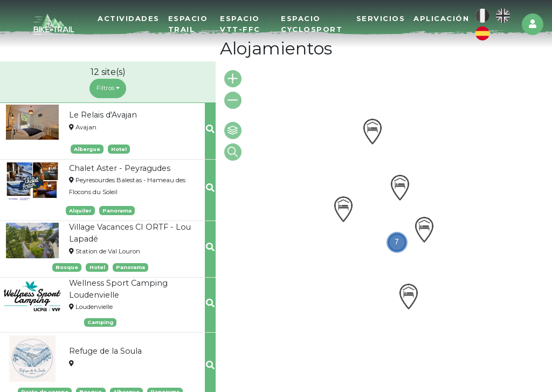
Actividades (129, 18)
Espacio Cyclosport (312, 23)
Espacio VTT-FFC (240, 23)
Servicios (381, 18)
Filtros (108, 88)
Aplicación (441, 18)
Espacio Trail (188, 23)
